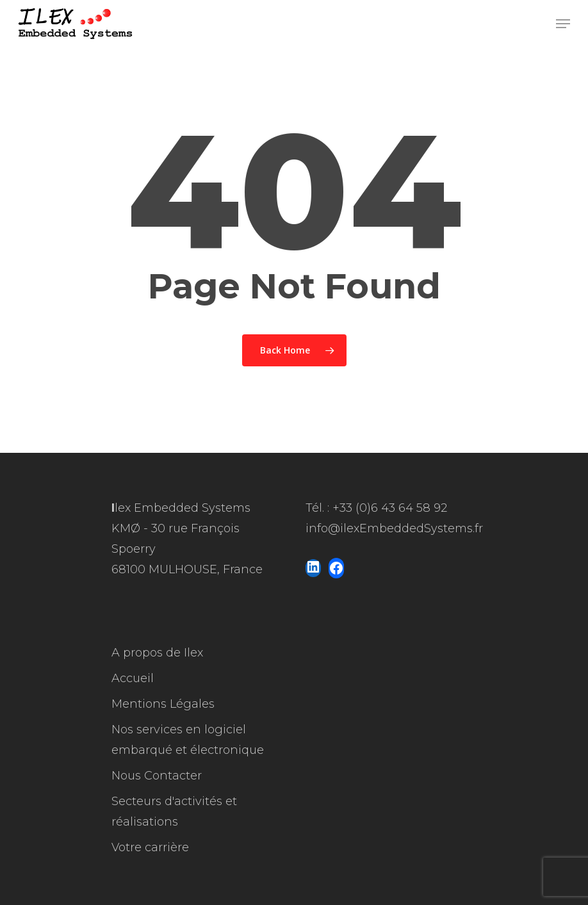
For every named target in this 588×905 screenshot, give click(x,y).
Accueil (133, 678)
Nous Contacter (157, 776)
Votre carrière (150, 847)
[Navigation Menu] (563, 24)
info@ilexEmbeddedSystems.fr (394, 528)
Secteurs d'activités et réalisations (174, 811)
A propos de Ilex (157, 653)
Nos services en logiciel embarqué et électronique (188, 740)
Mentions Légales (163, 704)
